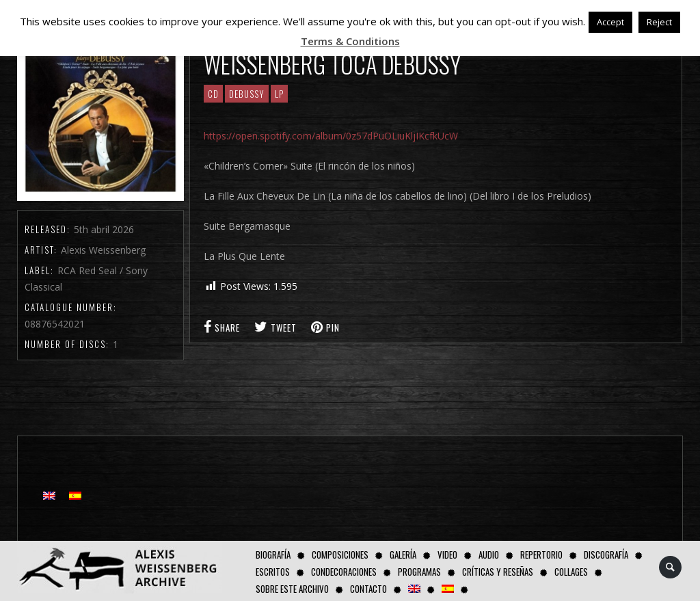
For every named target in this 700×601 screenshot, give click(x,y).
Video (447, 555)
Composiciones (340, 555)
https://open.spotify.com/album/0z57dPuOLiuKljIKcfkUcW (331, 136)
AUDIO (489, 555)
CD (213, 94)
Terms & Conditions (350, 41)
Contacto (368, 589)
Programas (419, 572)
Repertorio (541, 555)
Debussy (247, 94)
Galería (403, 555)
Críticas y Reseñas (498, 572)
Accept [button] (610, 22)
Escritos (273, 572)
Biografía (273, 555)
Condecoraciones (344, 572)
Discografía (606, 555)
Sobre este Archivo (292, 589)
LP (279, 94)
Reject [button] (659, 22)
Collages (571, 572)
